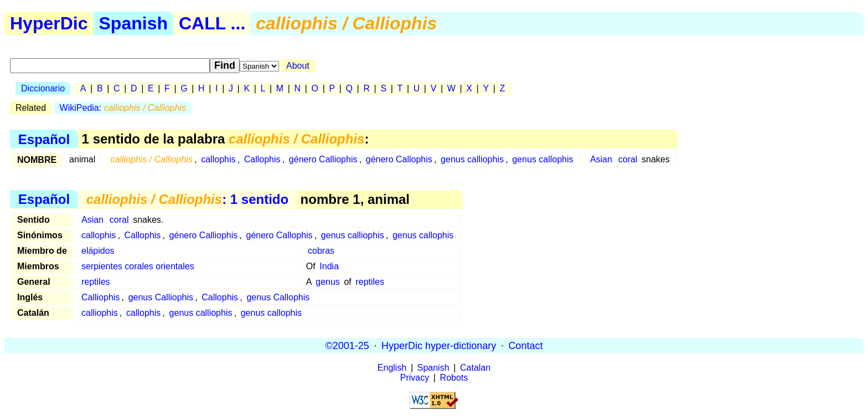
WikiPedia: (123, 108)
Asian (601, 159)
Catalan (475, 368)
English (392, 368)
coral (628, 159)
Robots (454, 378)
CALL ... (212, 23)
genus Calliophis (161, 297)
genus (328, 282)
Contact (525, 345)
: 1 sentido (187, 199)
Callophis (262, 159)
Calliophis (100, 297)
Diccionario (43, 88)
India (329, 266)
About (298, 66)
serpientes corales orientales (138, 266)
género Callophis (399, 159)
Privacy (415, 378)
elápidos (98, 251)
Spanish (133, 23)
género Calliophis (323, 159)
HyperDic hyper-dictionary (439, 345)
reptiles (96, 282)
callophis (218, 159)
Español (44, 139)
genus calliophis (472, 159)
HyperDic (49, 23)
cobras (321, 251)
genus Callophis (278, 297)
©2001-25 (347, 345)
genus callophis (542, 159)
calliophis (100, 313)
